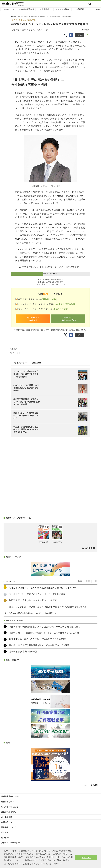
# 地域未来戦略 (62, 9)
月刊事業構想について (10, 796)
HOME (14, 16)
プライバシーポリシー (10, 843)
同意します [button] (86, 858)
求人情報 (5, 832)
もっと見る (87, 548)
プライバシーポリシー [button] (52, 864)
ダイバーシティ (16, 353)
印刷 (80, 35)
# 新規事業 (45, 9)
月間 (95, 581)
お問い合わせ (7, 822)
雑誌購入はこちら (9, 812)
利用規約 (5, 838)
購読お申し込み (8, 802)
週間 (88, 581)
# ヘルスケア (9, 9)
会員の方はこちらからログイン (68, 319)
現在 (80, 581)
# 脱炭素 (80, 9)
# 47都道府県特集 (27, 9)
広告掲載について (9, 827)
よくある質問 (7, 817)
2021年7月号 (22, 16)
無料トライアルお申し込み (33, 319)
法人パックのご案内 (9, 807)
